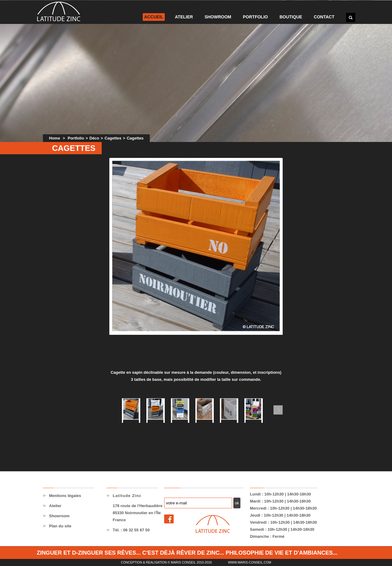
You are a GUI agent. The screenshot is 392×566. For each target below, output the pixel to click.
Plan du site (60, 526)
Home (55, 138)
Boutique (291, 17)
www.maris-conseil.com (249, 562)
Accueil (154, 17)
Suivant (278, 410)
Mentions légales (65, 496)
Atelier (184, 17)
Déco (94, 138)
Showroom (218, 17)
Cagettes (113, 138)
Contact (324, 17)
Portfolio (255, 17)
